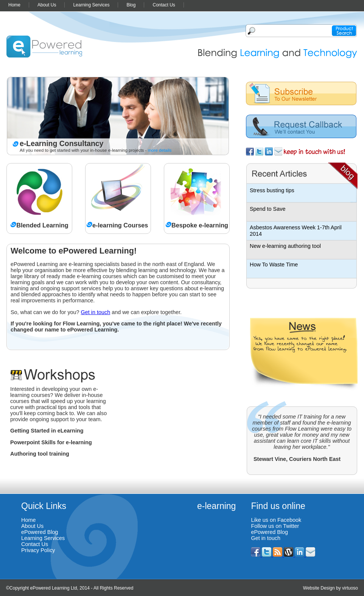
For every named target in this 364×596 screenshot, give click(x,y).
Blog (131, 5)
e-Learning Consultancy (61, 143)
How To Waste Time (274, 265)
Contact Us (164, 5)
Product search (344, 31)
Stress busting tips (272, 190)
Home (14, 5)
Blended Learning (42, 225)
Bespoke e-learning (200, 225)
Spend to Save (268, 209)
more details (160, 150)
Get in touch (96, 312)
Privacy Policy (38, 550)
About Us (47, 5)
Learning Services (91, 5)
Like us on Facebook (276, 520)
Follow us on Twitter (275, 526)
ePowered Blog (40, 532)
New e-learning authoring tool (285, 246)
